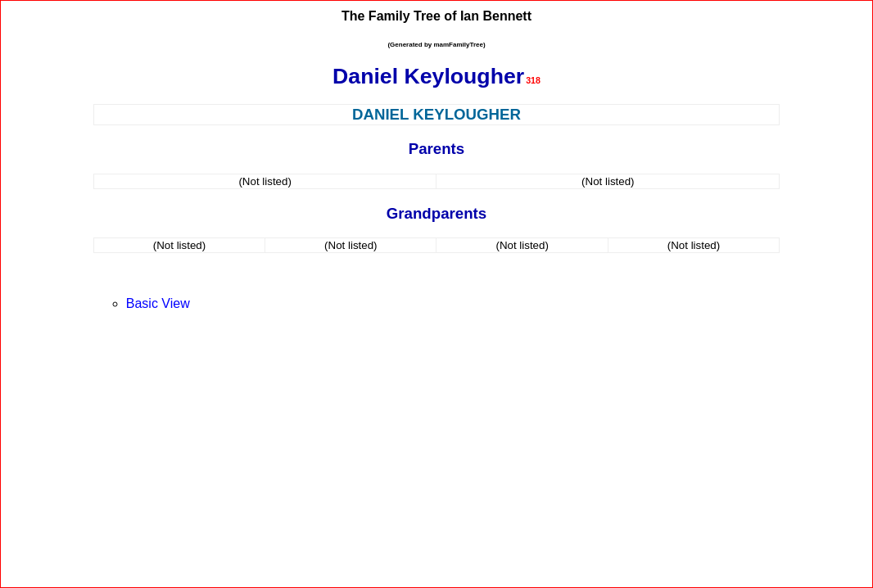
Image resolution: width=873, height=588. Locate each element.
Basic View (158, 303)
